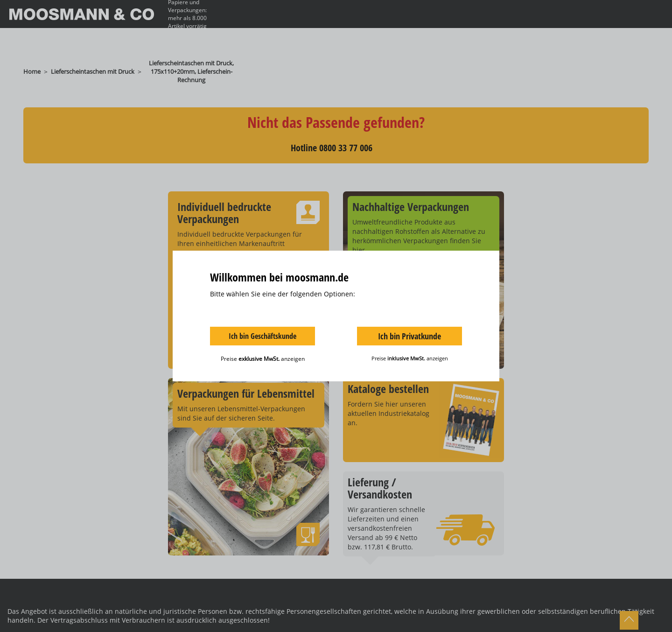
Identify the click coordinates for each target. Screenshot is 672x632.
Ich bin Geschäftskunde (262, 336)
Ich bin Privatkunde (409, 336)
